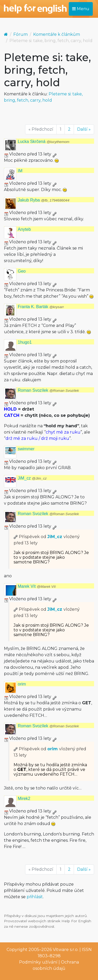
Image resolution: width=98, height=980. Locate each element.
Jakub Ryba (44, 200)
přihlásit (35, 897)
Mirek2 (24, 799)
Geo (22, 271)
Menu (81, 9)
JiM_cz (32, 478)
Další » (84, 129)
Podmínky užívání (38, 962)
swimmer (26, 449)
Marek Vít (37, 586)
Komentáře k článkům (57, 34)
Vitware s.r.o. (66, 950)
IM (20, 171)
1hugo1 (25, 342)
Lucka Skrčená (44, 142)
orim (22, 684)
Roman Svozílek (48, 390)
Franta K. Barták (41, 307)
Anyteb (24, 229)
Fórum (21, 34)
